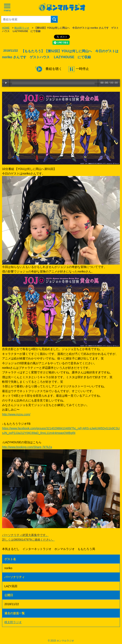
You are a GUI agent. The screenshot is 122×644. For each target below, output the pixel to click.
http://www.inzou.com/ (16, 414)
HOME (6, 28)
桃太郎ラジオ (22, 28)
